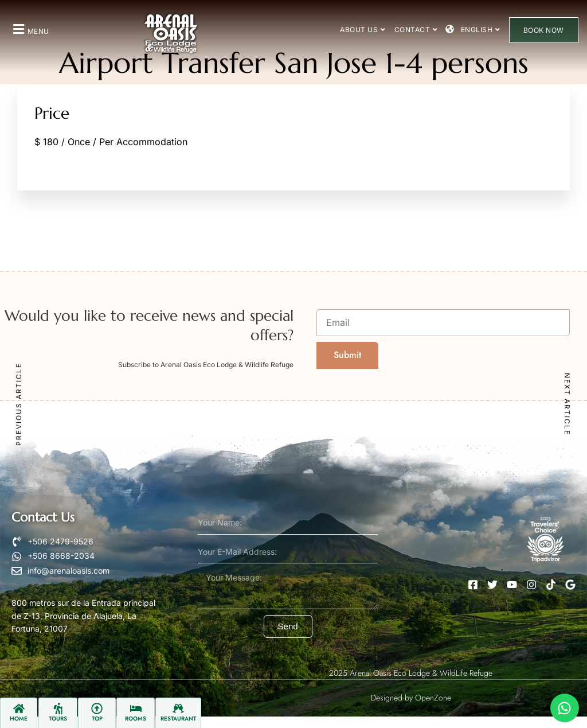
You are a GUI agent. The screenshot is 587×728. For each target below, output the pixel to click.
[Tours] (58, 708)
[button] (30, 29)
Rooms (136, 719)
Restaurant (178, 719)
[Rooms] (136, 708)
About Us (363, 30)
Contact (416, 30)
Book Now (544, 30)
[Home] (19, 708)
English (481, 30)
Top (97, 719)
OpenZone (433, 698)
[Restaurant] (178, 708)
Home (19, 719)
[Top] (97, 708)
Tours (58, 719)
